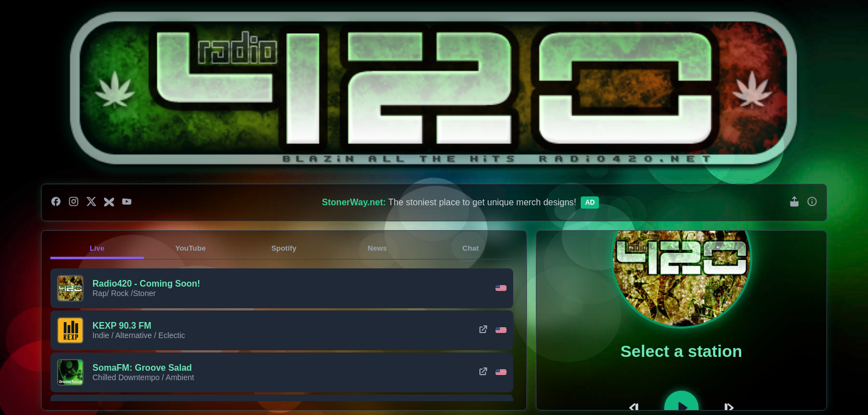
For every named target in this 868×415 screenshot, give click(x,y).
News (377, 248)
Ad (590, 203)
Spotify (284, 248)
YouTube (191, 248)
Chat (471, 248)
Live (97, 248)
